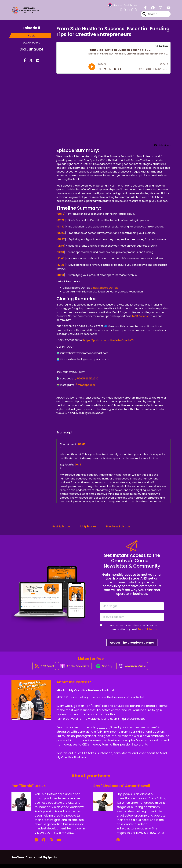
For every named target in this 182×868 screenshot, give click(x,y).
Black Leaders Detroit (104, 288)
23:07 (61, 258)
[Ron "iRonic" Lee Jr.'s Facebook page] (36, 844)
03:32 (61, 227)
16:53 (61, 252)
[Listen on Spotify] (104, 669)
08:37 (61, 239)
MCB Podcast (140, 316)
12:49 (61, 246)
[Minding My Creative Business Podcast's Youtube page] (167, 9)
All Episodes (88, 526)
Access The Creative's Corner (132, 643)
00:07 (82, 444)
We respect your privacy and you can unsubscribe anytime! (134, 627)
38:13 (61, 275)
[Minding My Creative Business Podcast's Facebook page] (146, 9)
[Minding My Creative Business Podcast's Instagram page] (159, 9)
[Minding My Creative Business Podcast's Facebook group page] (151, 9)
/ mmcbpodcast (86, 385)
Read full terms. (147, 629)
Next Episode (61, 526)
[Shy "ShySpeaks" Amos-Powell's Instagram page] (118, 844)
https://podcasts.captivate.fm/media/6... (109, 340)
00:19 (61, 214)
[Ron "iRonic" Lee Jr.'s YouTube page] (48, 844)
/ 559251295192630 (86, 379)
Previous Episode (118, 526)
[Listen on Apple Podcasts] (73, 669)
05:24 (61, 233)
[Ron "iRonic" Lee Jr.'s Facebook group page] (40, 844)
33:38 (61, 265)
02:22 (61, 220)
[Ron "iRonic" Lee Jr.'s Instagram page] (44, 844)
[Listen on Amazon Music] (135, 669)
